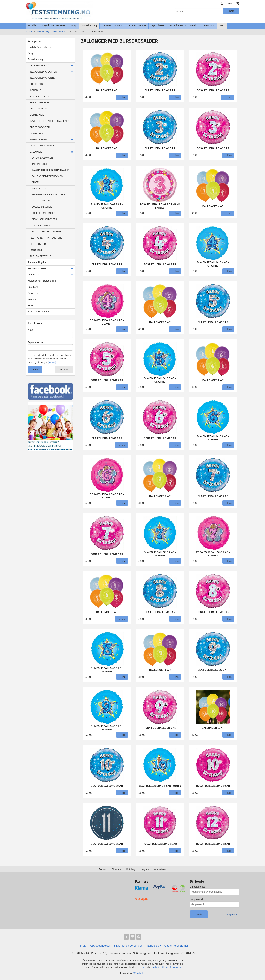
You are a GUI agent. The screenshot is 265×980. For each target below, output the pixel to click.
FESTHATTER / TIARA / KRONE (46, 238)
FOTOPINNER (37, 250)
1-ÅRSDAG (35, 90)
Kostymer (33, 299)
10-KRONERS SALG (39, 312)
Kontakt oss (160, 869)
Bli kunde (117, 869)
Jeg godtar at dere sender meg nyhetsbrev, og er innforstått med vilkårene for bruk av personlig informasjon (49, 359)
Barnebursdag (89, 25)
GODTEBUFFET (38, 133)
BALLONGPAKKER (41, 201)
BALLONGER (37, 152)
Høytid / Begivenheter (53, 25)
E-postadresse (198, 887)
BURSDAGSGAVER (40, 127)
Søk (231, 11)
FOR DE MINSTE (39, 84)
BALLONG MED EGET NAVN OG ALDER (47, 179)
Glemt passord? (232, 914)
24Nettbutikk (139, 973)
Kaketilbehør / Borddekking (184, 25)
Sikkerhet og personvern (129, 946)
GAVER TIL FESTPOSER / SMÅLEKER (49, 121)
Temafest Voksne (137, 25)
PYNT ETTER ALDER (41, 96)
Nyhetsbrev (154, 946)
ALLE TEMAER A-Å (40, 66)
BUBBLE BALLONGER (42, 207)
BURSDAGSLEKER (40, 103)
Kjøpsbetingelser (100, 946)
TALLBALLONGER (40, 164)
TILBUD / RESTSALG (41, 256)
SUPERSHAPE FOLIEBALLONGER (48, 195)
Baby (73, 25)
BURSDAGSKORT (39, 109)
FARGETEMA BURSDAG (42, 146)
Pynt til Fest (158, 25)
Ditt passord (196, 899)
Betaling (131, 869)
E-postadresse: (36, 342)
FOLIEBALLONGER (41, 188)
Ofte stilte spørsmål (176, 946)
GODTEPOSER (38, 115)
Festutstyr (209, 25)
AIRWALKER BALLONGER (44, 219)
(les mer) (52, 362)
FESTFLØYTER (38, 244)
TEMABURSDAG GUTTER (43, 72)
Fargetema (34, 293)
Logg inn (144, 869)
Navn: (31, 330)
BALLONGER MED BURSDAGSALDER (51, 170)
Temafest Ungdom (112, 25)
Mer (222, 25)
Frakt (83, 946)
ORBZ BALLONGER (41, 225)
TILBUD (32, 305)
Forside (32, 25)
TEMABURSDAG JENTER (43, 78)
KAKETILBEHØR (38, 139)
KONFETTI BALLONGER (43, 213)
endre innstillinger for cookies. (167, 967)
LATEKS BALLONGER (42, 158)
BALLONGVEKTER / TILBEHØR (47, 232)
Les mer (64, 369)
